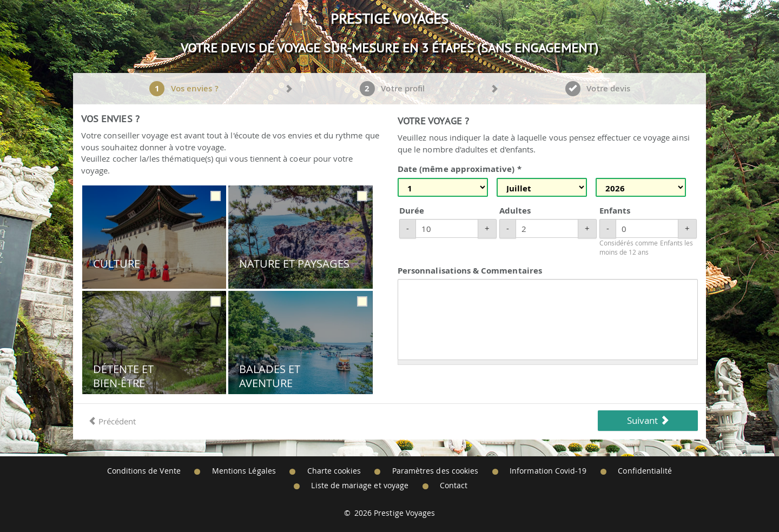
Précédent (112, 421)
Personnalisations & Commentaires (470, 271)
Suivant (648, 420)
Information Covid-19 (548, 471)
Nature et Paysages (294, 264)
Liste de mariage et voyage (360, 486)
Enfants (615, 211)
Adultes (515, 211)
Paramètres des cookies (435, 471)
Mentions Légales (244, 471)
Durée (412, 211)
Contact (454, 486)
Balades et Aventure (270, 376)
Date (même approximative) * (460, 169)
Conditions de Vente (144, 471)
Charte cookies (334, 471)
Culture (117, 264)
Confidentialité (645, 471)
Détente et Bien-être (124, 376)
